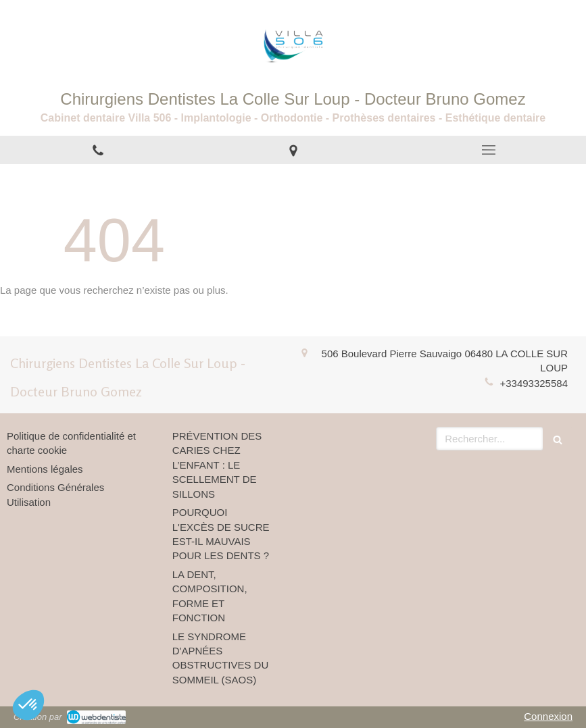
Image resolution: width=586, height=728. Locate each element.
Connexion (548, 716)
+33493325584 (534, 383)
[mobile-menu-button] (488, 150)
